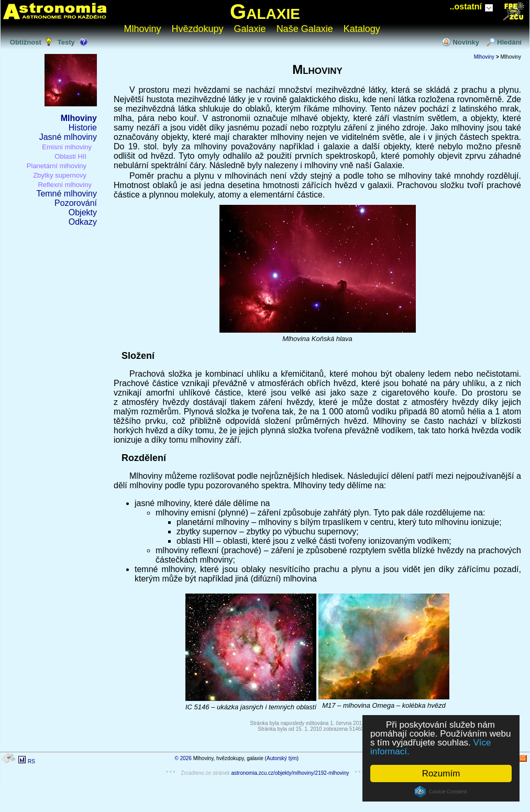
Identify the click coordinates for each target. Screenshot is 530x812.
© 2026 (183, 758)
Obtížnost (26, 42)
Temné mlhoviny (67, 194)
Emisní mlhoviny (67, 147)
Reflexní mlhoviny (65, 185)
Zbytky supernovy (60, 175)
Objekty (83, 212)
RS (31, 761)
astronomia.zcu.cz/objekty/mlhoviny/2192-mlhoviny (290, 773)
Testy (66, 42)
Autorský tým (282, 758)
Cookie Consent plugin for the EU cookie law (441, 792)
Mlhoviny (143, 29)
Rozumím (441, 773)
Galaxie (265, 12)
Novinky (466, 42)
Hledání (509, 42)
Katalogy (362, 29)
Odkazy (83, 222)
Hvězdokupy (198, 29)
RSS (520, 758)
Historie (83, 128)
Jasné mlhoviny (68, 137)
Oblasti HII (70, 156)
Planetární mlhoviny (57, 166)
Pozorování (76, 203)
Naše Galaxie (305, 29)
